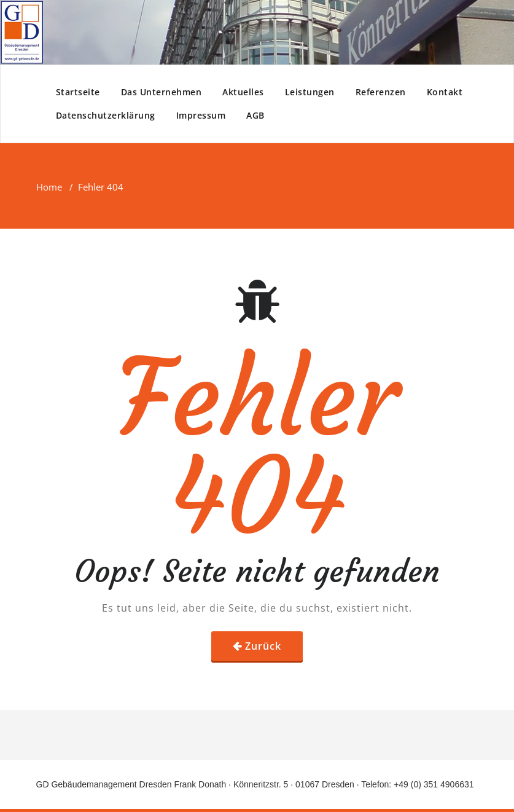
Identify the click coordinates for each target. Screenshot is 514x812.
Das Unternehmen (162, 92)
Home (49, 187)
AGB (255, 115)
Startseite (78, 92)
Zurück (263, 646)
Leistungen (310, 92)
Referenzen (381, 92)
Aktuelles (243, 92)
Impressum (201, 115)
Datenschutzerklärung (106, 115)
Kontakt (445, 92)
